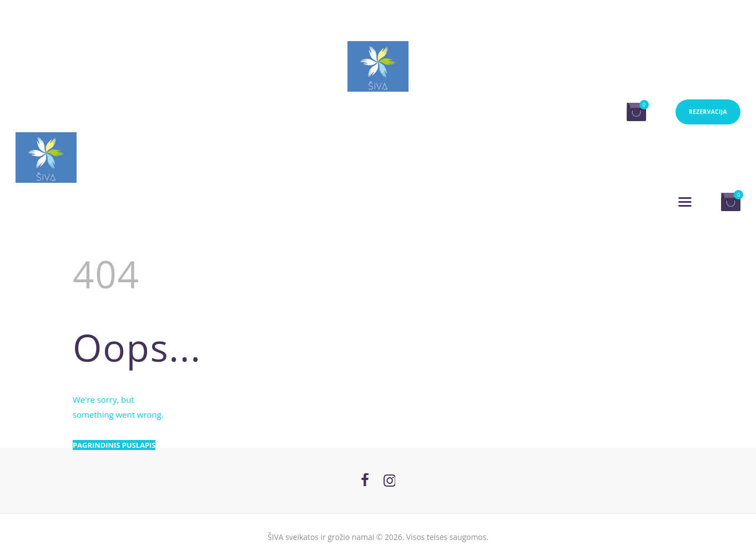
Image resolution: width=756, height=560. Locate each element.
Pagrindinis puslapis (114, 445)
